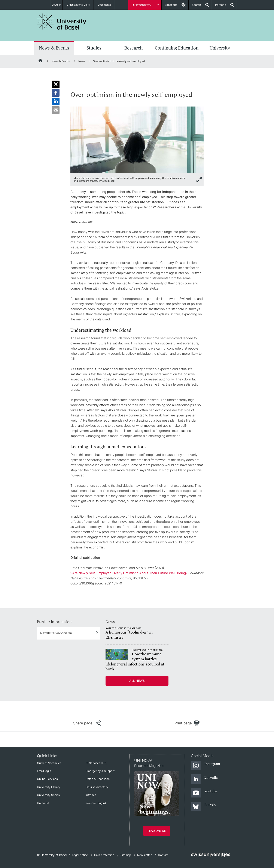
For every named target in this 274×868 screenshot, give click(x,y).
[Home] (41, 61)
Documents (107, 5)
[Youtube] (204, 793)
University (220, 48)
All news (137, 681)
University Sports (48, 795)
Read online (157, 831)
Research (133, 48)
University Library (49, 787)
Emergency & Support (100, 771)
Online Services (47, 779)
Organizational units (80, 5)
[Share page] (87, 723)
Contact (163, 855)
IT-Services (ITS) (97, 763)
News (82, 61)
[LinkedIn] (205, 779)
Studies (94, 48)
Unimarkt (43, 803)
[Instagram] (206, 766)
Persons (219, 6)
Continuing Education (177, 48)
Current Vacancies (49, 763)
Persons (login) (96, 803)
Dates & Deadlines (98, 779)
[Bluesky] (204, 807)
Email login (44, 771)
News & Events (54, 48)
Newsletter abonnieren (56, 633)
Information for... (143, 5)
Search (195, 6)
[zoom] (137, 139)
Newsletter (144, 855)
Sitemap (126, 855)
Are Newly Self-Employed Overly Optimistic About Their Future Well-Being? (130, 573)
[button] (56, 84)
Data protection (104, 855)
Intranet (91, 795)
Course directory (97, 787)
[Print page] (187, 723)
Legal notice (80, 855)
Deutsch (56, 5)
